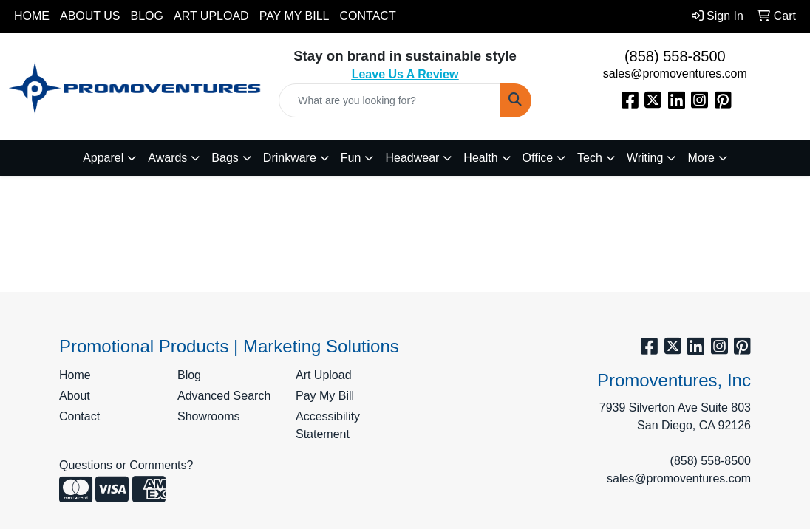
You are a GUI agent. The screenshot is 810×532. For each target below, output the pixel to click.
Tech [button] (590, 158)
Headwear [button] (412, 158)
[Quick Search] (389, 100)
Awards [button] (167, 158)
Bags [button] (225, 158)
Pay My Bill (295, 16)
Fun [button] (351, 158)
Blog (147, 16)
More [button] (701, 158)
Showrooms (208, 416)
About (75, 396)
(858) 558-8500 (675, 56)
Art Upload (211, 16)
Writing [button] (645, 158)
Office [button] (538, 158)
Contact (368, 16)
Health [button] (480, 158)
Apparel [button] (103, 158)
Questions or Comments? (126, 465)
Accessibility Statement (328, 425)
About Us (90, 16)
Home (32, 16)
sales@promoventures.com (675, 74)
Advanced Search (224, 396)
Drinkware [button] (290, 158)
